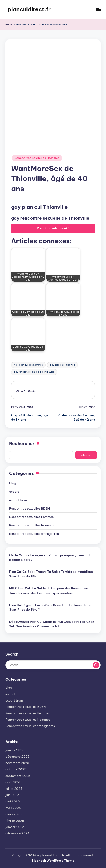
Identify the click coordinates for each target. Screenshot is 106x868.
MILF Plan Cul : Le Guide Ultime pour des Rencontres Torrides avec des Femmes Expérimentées (49, 591)
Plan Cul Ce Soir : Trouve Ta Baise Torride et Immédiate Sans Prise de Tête (51, 574)
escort (14, 492)
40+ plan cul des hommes (28, 365)
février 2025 (15, 821)
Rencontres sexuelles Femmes (31, 517)
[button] (26, 391)
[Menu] (98, 9)
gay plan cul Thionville (62, 365)
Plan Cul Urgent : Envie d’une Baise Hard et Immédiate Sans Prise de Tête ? (50, 607)
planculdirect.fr (29, 9)
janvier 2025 (15, 827)
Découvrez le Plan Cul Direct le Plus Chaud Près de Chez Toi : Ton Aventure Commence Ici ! (52, 624)
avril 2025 (13, 808)
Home (9, 25)
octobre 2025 (16, 769)
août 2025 (13, 782)
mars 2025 (14, 814)
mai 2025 (13, 801)
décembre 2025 (17, 757)
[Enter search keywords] (53, 665)
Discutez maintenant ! (53, 228)
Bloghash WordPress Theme (53, 861)
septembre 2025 (18, 776)
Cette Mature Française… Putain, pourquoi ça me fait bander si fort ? (50, 557)
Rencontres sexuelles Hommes (37, 158)
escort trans (18, 500)
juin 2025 (12, 795)
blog (13, 483)
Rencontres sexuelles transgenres (34, 534)
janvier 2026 (15, 750)
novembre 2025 (17, 763)
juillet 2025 (14, 789)
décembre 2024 (18, 833)
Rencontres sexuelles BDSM (30, 508)
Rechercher (22, 443)
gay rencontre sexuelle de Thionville (34, 372)
